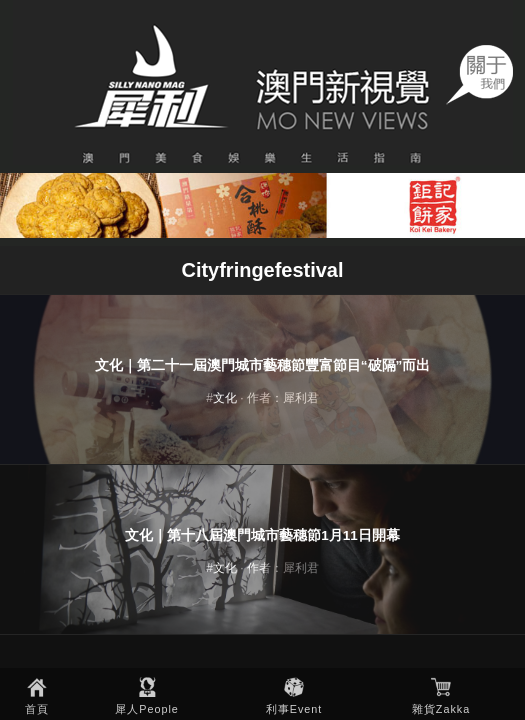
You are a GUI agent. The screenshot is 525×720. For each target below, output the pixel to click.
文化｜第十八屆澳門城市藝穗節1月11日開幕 (262, 535)
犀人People (147, 709)
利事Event (294, 709)
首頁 (37, 709)
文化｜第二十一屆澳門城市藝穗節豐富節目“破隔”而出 (263, 365)
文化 (225, 398)
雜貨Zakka (441, 709)
